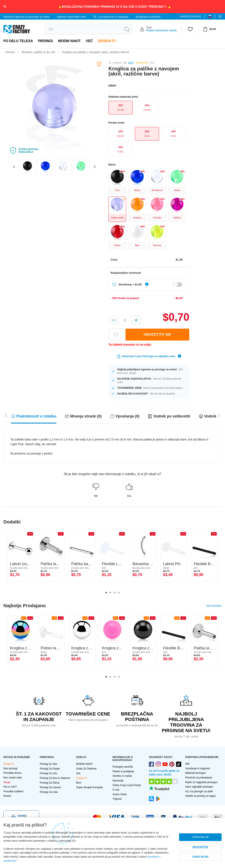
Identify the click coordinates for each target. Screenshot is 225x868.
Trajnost (117, 799)
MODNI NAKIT (69, 41)
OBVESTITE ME (157, 334)
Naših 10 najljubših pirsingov (201, 782)
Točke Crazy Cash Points (127, 785)
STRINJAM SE (200, 837)
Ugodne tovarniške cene (71, 17)
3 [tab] (115, 593)
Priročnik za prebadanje (199, 778)
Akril (131, 63)
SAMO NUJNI (200, 857)
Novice (7, 796)
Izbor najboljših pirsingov (199, 787)
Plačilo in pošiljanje (123, 771)
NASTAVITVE (200, 847)
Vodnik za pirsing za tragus (200, 796)
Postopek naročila (123, 767)
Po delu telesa (18, 41)
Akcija (7, 782)
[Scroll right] (6, 415)
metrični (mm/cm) (191, 16)
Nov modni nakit (13, 778)
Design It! (107, 41)
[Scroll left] (219, 415)
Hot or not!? (10, 787)
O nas (116, 790)
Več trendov (214, 606)
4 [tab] (119, 593)
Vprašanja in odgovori (198, 768)
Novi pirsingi (10, 768)
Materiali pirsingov (196, 773)
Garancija (118, 781)
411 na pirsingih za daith (199, 791)
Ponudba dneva (12, 773)
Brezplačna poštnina (148, 17)
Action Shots (120, 794)
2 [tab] (110, 593)
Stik (187, 764)
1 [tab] (106, 593)
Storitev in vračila (122, 776)
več (89, 41)
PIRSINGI (46, 41)
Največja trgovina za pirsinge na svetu (26, 17)
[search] (83, 29)
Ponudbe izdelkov (14, 791)
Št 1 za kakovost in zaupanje (111, 17)
